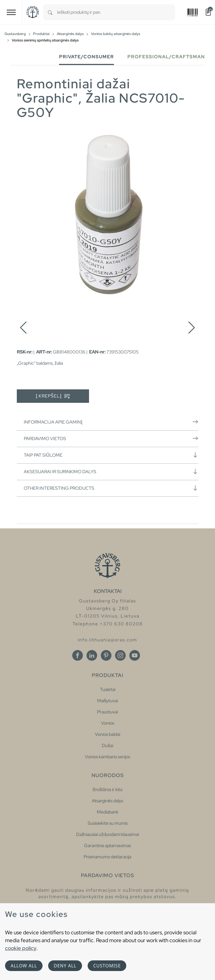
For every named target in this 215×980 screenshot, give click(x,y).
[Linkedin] (92, 655)
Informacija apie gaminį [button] (111, 422)
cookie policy (21, 948)
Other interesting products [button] (111, 488)
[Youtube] (135, 655)
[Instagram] (120, 655)
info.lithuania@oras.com (107, 640)
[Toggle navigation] (11, 12)
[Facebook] (78, 655)
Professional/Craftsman (166, 57)
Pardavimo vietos (111, 438)
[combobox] (116, 12)
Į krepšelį (53, 396)
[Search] (50, 12)
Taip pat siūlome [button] (111, 455)
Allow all (24, 966)
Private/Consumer (87, 57)
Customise (107, 966)
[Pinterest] (106, 655)
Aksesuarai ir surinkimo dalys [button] (111, 471)
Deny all (65, 966)
